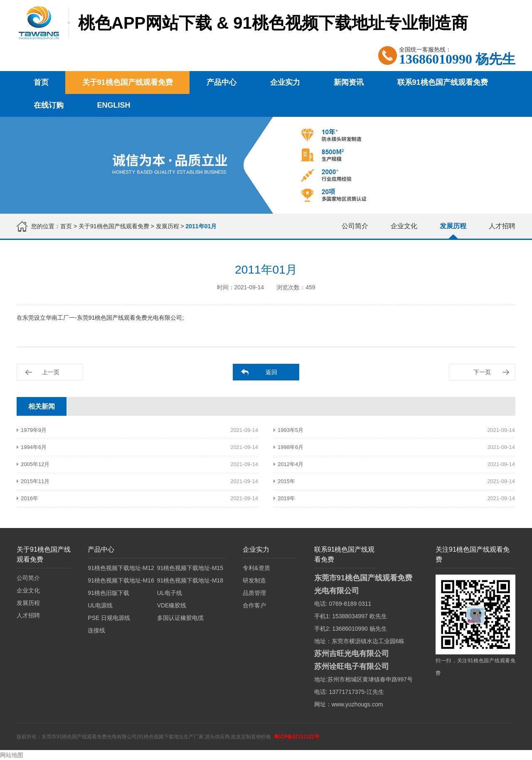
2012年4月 (291, 464)
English (114, 105)
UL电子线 (170, 593)
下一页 (482, 372)
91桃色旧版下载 (108, 593)
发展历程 (167, 226)
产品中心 (222, 82)
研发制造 (254, 580)
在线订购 (49, 105)
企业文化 (404, 226)
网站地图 (12, 755)
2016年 (30, 498)
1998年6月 (291, 447)
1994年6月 (34, 447)
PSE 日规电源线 (109, 618)
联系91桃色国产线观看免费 (443, 82)
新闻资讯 (349, 82)
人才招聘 (502, 226)
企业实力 (285, 82)
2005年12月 (35, 464)
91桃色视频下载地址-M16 (121, 580)
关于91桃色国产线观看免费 (128, 82)
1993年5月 (291, 430)
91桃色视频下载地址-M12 (121, 568)
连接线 (96, 630)
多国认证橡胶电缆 (180, 618)
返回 (271, 372)
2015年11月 (35, 481)
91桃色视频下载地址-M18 (190, 580)
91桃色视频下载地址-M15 (190, 568)
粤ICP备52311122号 (297, 737)
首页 (41, 82)
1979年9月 (34, 430)
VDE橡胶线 (172, 605)
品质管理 (254, 593)
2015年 (286, 481)
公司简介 (355, 226)
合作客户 (254, 605)
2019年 (286, 498)
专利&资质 (256, 568)
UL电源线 (100, 605)
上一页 (51, 372)
